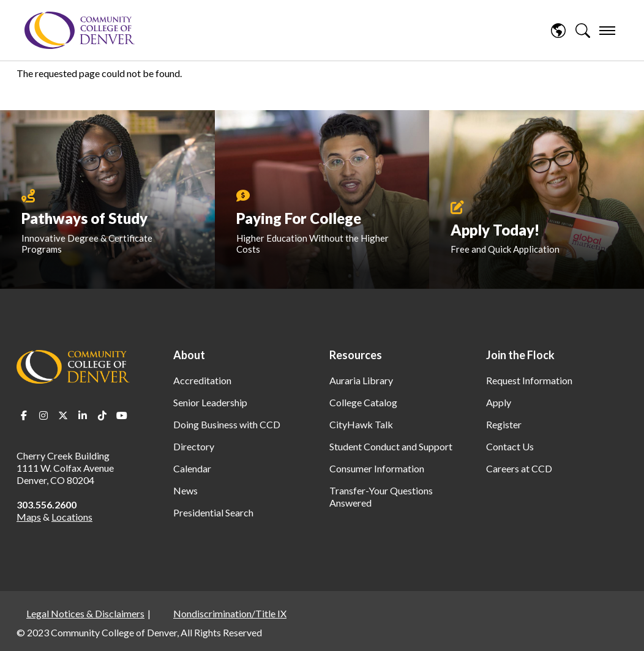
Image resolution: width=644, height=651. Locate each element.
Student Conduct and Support (391, 446)
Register (504, 424)
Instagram (43, 415)
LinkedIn (83, 415)
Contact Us (510, 446)
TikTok (102, 415)
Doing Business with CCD (227, 424)
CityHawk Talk (361, 424)
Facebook (24, 415)
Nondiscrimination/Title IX (230, 613)
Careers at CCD (519, 468)
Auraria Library (361, 380)
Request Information (529, 380)
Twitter (63, 415)
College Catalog (363, 402)
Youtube (122, 415)
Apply (499, 402)
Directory (194, 446)
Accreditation (202, 380)
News (185, 490)
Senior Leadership (210, 402)
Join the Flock (520, 355)
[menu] (607, 31)
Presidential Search (213, 512)
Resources (356, 355)
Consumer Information (377, 468)
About (189, 355)
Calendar (192, 468)
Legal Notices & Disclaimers (85, 613)
